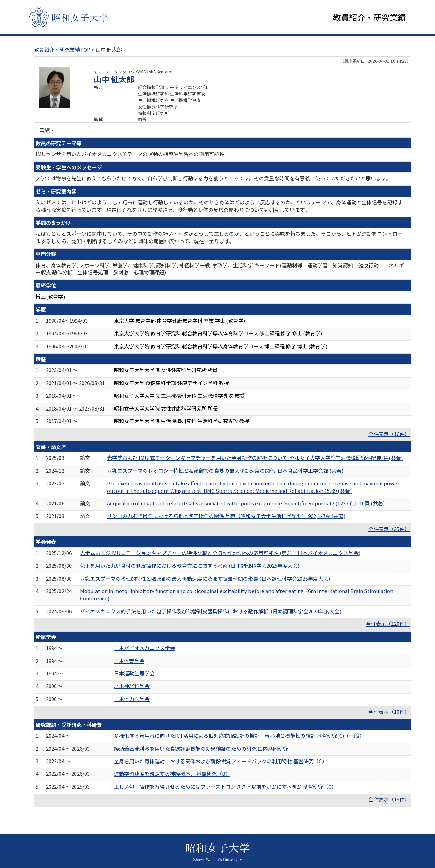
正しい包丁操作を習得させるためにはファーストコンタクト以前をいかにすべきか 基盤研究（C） (225, 787)
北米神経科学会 (132, 686)
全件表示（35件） (389, 529)
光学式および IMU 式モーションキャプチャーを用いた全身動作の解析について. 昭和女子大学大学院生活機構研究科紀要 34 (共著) (255, 458)
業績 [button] (45, 130)
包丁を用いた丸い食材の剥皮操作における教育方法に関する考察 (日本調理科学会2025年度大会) (190, 565)
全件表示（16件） (389, 434)
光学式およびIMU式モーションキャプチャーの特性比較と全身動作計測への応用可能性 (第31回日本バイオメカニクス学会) (220, 553)
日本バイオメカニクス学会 (144, 648)
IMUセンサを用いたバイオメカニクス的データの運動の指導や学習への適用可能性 (130, 154)
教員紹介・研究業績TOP (62, 49)
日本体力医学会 (132, 699)
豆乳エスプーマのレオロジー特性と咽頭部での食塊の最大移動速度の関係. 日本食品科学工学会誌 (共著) (225, 471)
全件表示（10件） (389, 711)
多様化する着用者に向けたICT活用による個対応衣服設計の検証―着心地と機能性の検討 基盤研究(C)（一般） (239, 736)
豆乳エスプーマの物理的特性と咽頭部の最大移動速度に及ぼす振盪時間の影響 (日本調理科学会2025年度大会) (205, 578)
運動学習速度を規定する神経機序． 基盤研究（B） (172, 774)
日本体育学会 (129, 661)
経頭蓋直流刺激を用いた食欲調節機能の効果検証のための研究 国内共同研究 (201, 748)
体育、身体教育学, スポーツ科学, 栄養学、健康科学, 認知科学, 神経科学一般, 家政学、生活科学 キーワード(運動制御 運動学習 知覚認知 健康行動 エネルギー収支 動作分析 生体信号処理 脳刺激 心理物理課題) (220, 269)
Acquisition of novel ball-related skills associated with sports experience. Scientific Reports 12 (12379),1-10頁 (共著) (246, 503)
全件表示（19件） (389, 799)
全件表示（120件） (388, 624)
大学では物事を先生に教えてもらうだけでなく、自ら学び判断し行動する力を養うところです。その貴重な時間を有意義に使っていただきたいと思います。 (213, 178)
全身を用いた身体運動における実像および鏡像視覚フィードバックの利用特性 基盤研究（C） (220, 761)
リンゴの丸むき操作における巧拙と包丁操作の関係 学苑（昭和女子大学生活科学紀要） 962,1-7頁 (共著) (226, 516)
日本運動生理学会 (134, 673)
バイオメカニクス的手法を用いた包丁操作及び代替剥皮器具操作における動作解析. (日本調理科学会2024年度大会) (211, 611)
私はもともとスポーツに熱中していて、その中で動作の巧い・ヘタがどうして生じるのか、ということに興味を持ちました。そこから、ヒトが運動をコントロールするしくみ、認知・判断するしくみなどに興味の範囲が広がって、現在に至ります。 (219, 237)
